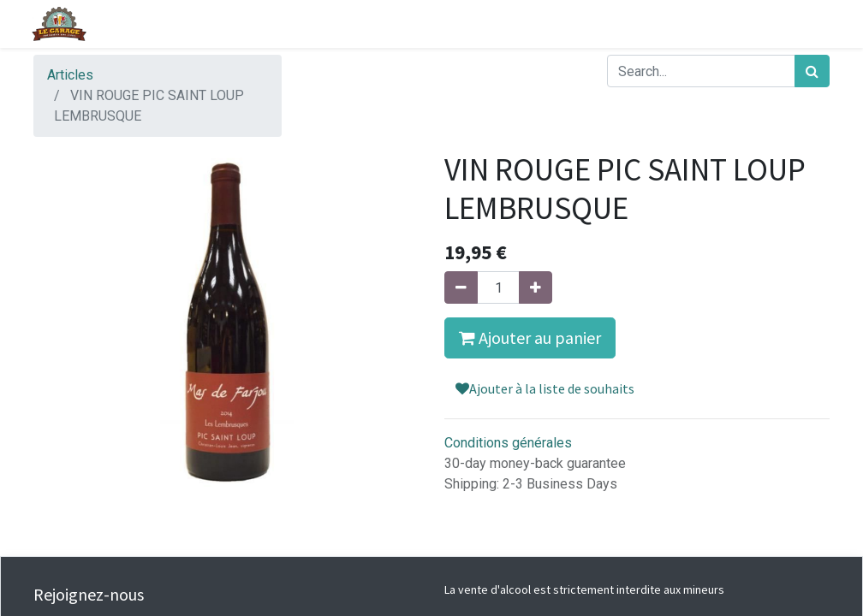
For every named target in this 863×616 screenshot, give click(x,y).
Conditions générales (508, 443)
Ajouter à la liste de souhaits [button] (545, 388)
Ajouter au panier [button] (530, 338)
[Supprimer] (461, 287)
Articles (70, 75)
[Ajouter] (536, 287)
